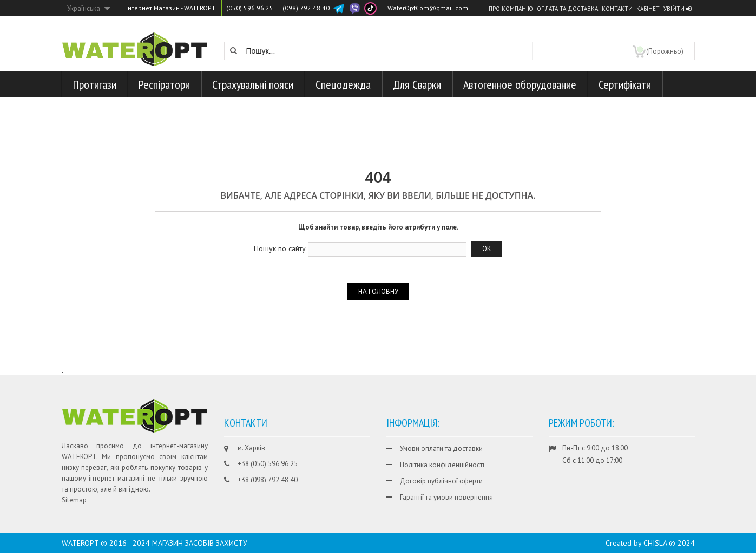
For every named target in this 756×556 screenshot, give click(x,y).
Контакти (617, 9)
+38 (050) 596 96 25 (268, 464)
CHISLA (655, 546)
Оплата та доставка (567, 9)
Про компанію (511, 9)
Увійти (677, 9)
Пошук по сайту (280, 248)
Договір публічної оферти (441, 481)
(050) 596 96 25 (250, 8)
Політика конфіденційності (442, 465)
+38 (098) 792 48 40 (268, 480)
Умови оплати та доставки (441, 449)
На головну (378, 292)
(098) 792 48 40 (306, 8)
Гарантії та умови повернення (446, 497)
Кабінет (648, 9)
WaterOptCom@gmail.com (428, 8)
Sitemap (74, 500)
